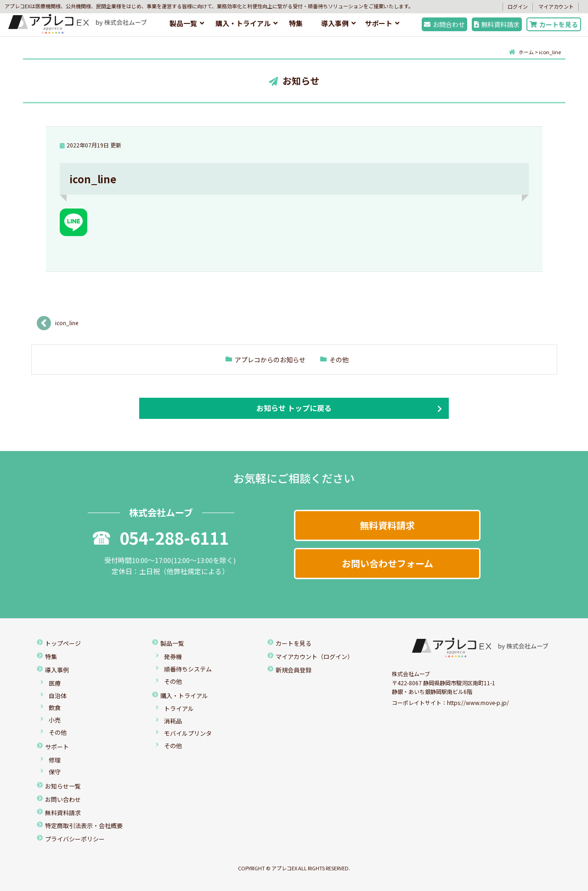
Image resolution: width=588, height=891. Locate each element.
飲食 (55, 708)
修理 (55, 760)
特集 (296, 23)
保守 (55, 772)
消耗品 (173, 721)
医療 (55, 683)
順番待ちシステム (188, 669)
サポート (379, 23)
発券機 (173, 657)
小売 (55, 720)
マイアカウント (556, 6)
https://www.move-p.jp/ (478, 702)
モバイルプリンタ (188, 733)
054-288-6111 (161, 537)
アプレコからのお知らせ (270, 360)
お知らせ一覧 (63, 786)
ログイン (518, 6)
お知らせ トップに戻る (294, 408)
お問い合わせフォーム (387, 563)
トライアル (179, 708)
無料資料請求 (497, 24)
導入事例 (335, 23)
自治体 (58, 696)
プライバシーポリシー (75, 839)
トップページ (63, 643)
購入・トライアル (243, 23)
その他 (339, 360)
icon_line (67, 323)
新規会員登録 (294, 670)
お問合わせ (444, 24)
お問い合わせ (63, 799)
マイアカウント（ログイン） (314, 657)
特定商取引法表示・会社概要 (84, 826)
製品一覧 (183, 23)
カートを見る (554, 24)
